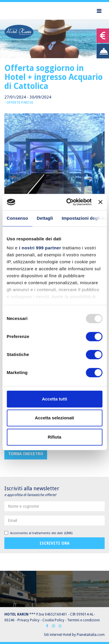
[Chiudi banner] (100, 202)
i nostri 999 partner (40, 248)
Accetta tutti (54, 399)
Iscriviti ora (54, 543)
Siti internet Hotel (58, 635)
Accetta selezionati (54, 418)
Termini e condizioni (83, 620)
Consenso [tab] (17, 218)
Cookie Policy (53, 620)
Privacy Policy (28, 620)
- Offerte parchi (19, 103)
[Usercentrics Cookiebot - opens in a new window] (68, 202)
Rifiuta (54, 437)
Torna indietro (26, 454)
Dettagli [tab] (45, 218)
